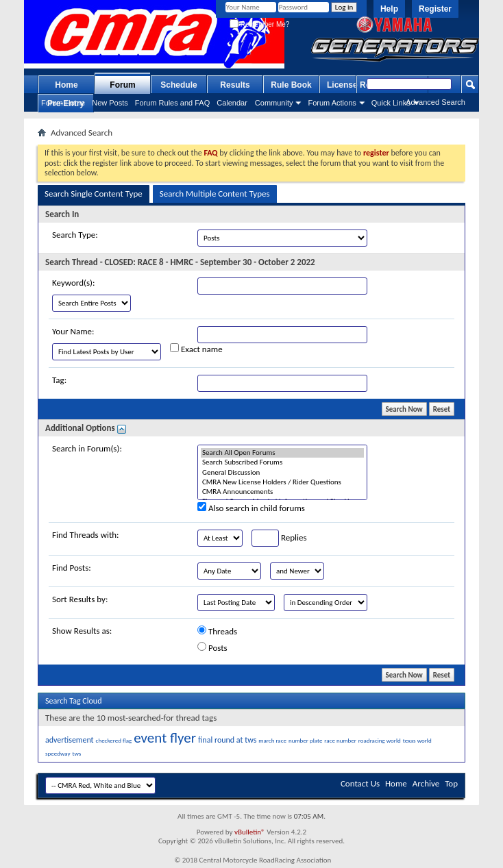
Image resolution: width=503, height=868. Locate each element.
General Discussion (282, 473)
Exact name (196, 349)
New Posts (110, 103)
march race (272, 740)
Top (451, 783)
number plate (305, 740)
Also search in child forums (251, 508)
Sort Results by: (80, 599)
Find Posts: (72, 568)
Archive (426, 783)
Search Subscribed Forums (282, 462)
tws (76, 753)
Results (235, 85)
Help (389, 9)
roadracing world (380, 740)
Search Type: (75, 235)
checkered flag (114, 740)
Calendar (232, 103)
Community (274, 103)
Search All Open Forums (282, 453)
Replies (279, 538)
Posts (212, 647)
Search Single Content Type (94, 194)
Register (435, 9)
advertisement (70, 740)
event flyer (165, 738)
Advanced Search (435, 102)
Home (66, 85)
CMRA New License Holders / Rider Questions (282, 482)
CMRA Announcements (282, 492)
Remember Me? (259, 24)
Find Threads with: (86, 535)
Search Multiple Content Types (215, 194)
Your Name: (73, 331)
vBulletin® (250, 832)
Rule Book (291, 85)
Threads (217, 631)
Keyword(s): (74, 283)
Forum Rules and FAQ (172, 103)
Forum (122, 85)
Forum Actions (332, 103)
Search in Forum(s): (87, 448)
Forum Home (63, 103)
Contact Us (360, 783)
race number (340, 740)
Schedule (179, 85)
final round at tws (227, 740)
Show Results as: (82, 631)
